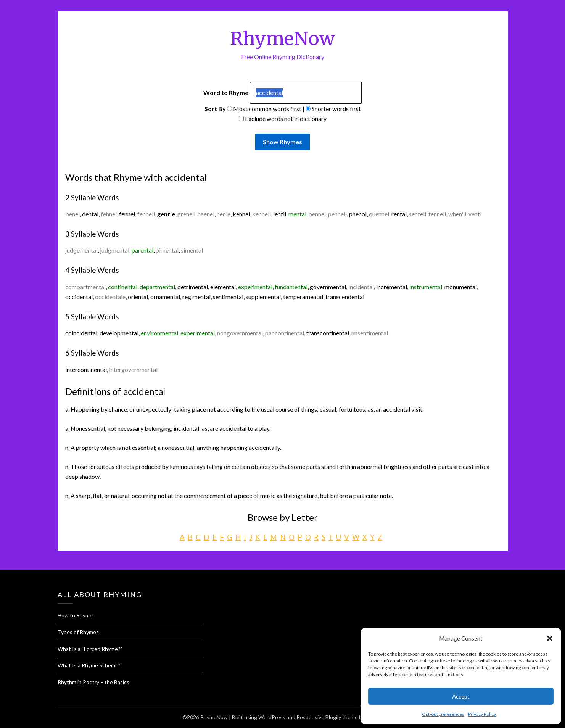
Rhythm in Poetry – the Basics (93, 682)
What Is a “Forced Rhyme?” (90, 649)
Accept (461, 696)
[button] (550, 638)
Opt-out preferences (443, 714)
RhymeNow (282, 39)
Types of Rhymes (78, 632)
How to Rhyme (75, 615)
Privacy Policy (482, 714)
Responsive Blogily (319, 717)
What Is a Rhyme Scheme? (89, 665)
